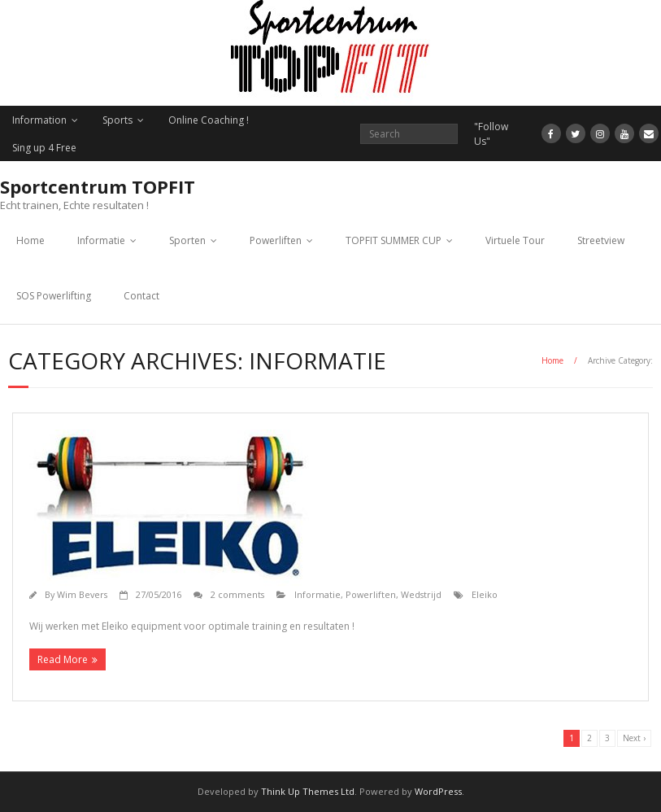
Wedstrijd (421, 594)
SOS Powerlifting (54, 296)
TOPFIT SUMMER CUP (394, 240)
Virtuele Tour (515, 240)
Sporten (187, 240)
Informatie (101, 240)
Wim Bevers (82, 594)
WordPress (438, 791)
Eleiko (485, 594)
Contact (141, 296)
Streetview (601, 240)
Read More (63, 659)
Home (30, 240)
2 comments (237, 594)
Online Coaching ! (209, 120)
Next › (634, 738)
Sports (117, 120)
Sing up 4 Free (44, 148)
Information (39, 120)
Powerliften (276, 240)
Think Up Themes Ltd (308, 791)
